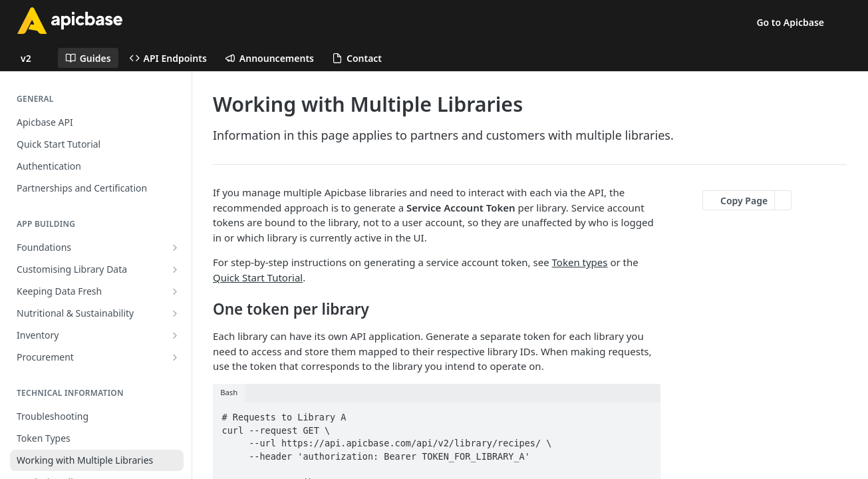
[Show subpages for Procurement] (175, 357)
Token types (580, 262)
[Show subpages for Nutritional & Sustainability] (175, 313)
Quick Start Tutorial (258, 277)
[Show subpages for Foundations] (175, 247)
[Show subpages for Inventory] (175, 335)
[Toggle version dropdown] (34, 58)
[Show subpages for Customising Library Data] (175, 269)
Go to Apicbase (790, 22)
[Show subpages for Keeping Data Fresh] (175, 291)
